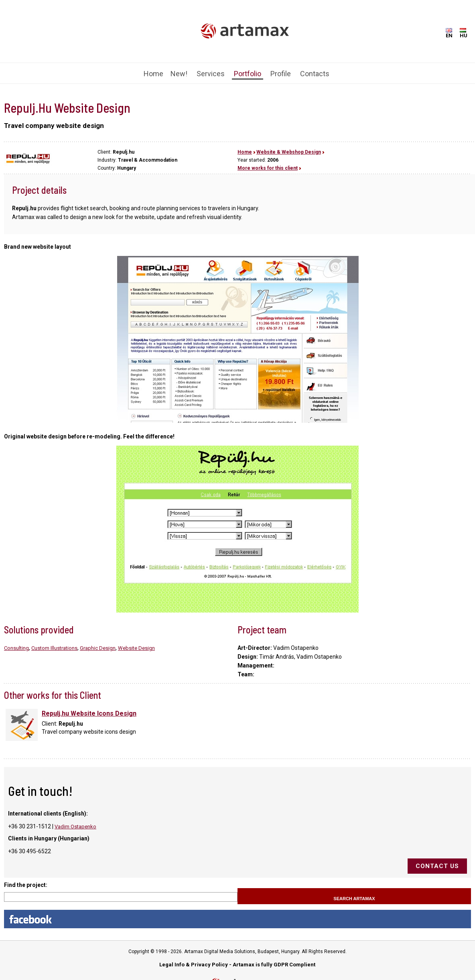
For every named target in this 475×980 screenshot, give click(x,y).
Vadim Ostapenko (75, 827)
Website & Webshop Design (289, 152)
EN (449, 33)
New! (179, 74)
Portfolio (248, 74)
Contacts (315, 74)
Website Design (136, 648)
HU (464, 33)
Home (153, 74)
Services (211, 74)
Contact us (437, 866)
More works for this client (268, 168)
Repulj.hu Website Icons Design (89, 713)
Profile (281, 74)
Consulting (16, 648)
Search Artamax (354, 899)
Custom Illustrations (54, 648)
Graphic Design (98, 648)
